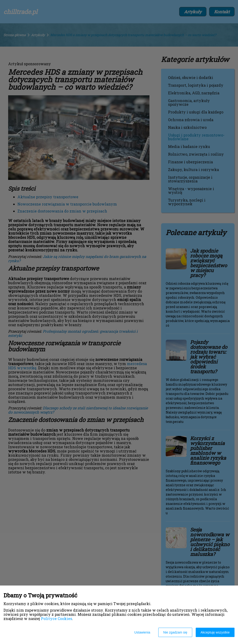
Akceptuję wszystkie (215, 632)
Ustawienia (142, 632)
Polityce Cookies (56, 618)
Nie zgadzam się (175, 632)
